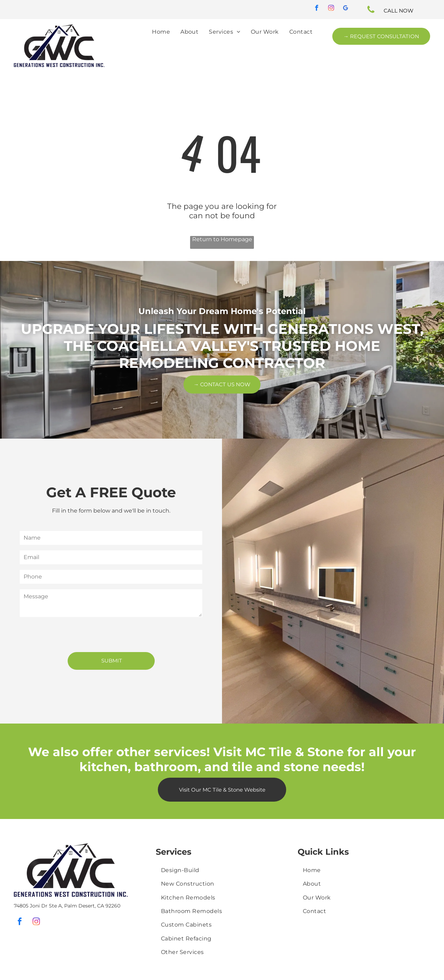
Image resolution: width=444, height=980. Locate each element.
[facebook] (317, 9)
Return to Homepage (222, 239)
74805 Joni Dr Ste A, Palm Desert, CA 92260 (67, 872)
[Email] (111, 557)
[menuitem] (161, 32)
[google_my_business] (346, 9)
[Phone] (111, 577)
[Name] (111, 538)
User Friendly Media (110, 969)
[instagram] (331, 9)
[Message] (111, 603)
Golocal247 (329, 972)
